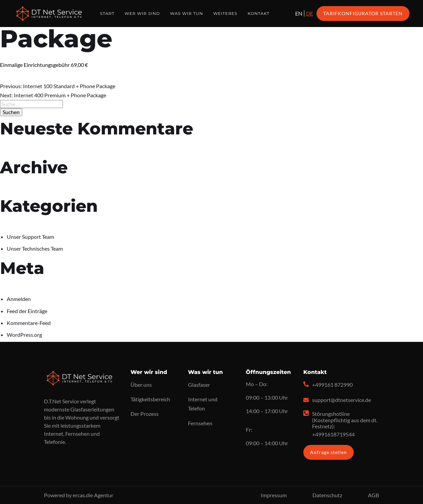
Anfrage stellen (328, 452)
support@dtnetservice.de (342, 400)
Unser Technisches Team (35, 248)
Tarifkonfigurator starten (363, 13)
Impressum (274, 495)
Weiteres (225, 13)
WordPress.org (24, 335)
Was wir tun (187, 13)
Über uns (141, 385)
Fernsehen (200, 423)
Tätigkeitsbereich (150, 399)
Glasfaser (199, 385)
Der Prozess (145, 414)
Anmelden (19, 299)
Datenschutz (327, 495)
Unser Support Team (30, 237)
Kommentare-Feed (29, 323)
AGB (373, 495)
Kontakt (258, 13)
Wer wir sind (142, 13)
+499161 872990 (332, 385)
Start (107, 13)
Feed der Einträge (27, 311)
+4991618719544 (333, 434)
